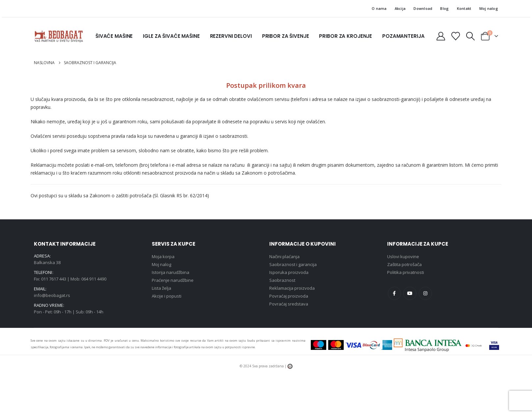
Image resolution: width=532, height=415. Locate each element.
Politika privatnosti (406, 272)
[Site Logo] (59, 36)
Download (423, 8)
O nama (379, 8)
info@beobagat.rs (52, 295)
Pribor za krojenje (346, 36)
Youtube (410, 293)
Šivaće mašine (114, 36)
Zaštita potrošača (404, 264)
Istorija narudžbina (171, 272)
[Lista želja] (455, 36)
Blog (444, 8)
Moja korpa (163, 256)
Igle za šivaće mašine (171, 36)
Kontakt (464, 8)
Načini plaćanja (284, 256)
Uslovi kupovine (403, 256)
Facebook (394, 293)
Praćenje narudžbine (173, 280)
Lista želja (161, 288)
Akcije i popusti (167, 296)
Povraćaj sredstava (289, 304)
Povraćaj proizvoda (289, 296)
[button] (471, 36)
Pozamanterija (403, 36)
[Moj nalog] (441, 36)
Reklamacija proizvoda (292, 288)
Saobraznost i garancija (293, 264)
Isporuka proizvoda (289, 272)
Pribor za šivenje (286, 36)
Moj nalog (489, 8)
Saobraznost (282, 280)
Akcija (400, 8)
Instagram (425, 293)
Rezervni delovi (231, 36)
